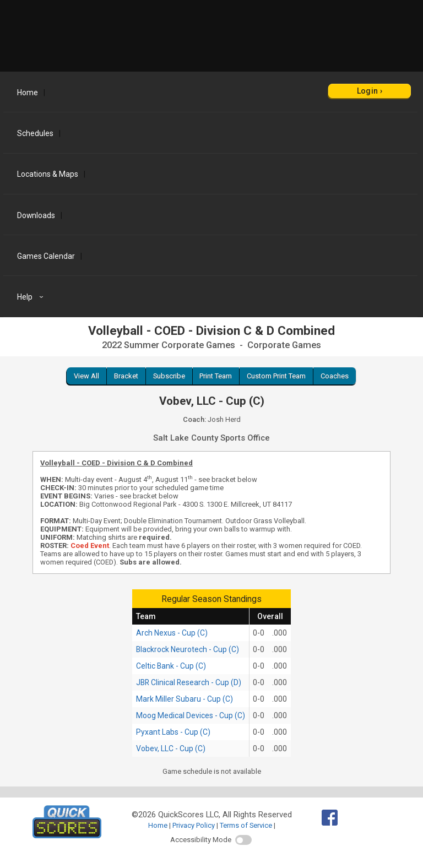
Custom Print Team (276, 376)
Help (32, 297)
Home (28, 93)
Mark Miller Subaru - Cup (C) (185, 699)
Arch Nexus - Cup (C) (172, 633)
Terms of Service (246, 825)
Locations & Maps (48, 174)
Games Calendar (46, 256)
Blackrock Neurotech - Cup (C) (188, 649)
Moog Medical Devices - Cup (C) (191, 715)
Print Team (216, 376)
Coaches (335, 376)
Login (368, 91)
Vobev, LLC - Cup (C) (171, 748)
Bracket (126, 376)
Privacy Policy (194, 825)
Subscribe (169, 376)
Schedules (35, 133)
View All (86, 376)
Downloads (36, 215)
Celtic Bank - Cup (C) (171, 666)
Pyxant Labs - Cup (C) (173, 732)
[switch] (243, 840)
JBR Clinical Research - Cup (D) (189, 682)
